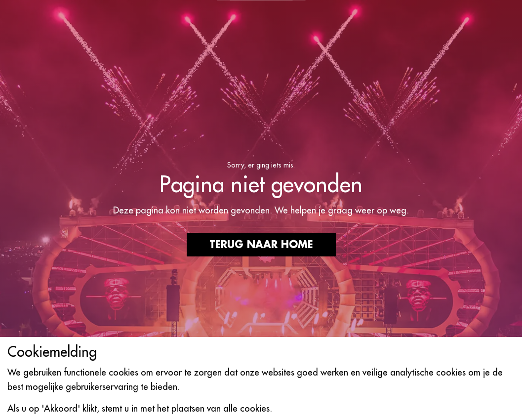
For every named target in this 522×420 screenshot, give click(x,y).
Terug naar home (261, 245)
